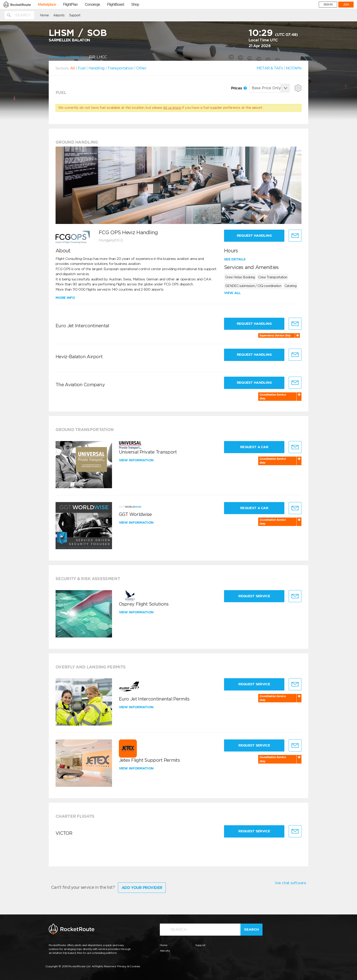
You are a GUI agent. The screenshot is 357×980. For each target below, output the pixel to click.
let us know (172, 108)
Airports (59, 15)
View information (137, 460)
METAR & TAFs (270, 68)
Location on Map (65, 57)
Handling (97, 68)
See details (235, 259)
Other (141, 68)
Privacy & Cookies (129, 966)
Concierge (93, 5)
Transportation (120, 68)
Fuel (82, 68)
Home (44, 15)
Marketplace (47, 5)
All (73, 68)
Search (251, 929)
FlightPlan (70, 5)
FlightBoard (116, 5)
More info (65, 298)
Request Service (254, 596)
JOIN (346, 5)
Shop (135, 5)
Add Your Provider (142, 888)
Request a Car (254, 447)
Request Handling (254, 236)
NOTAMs (294, 68)
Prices (239, 88)
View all (232, 293)
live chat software (291, 883)
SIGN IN (328, 5)
